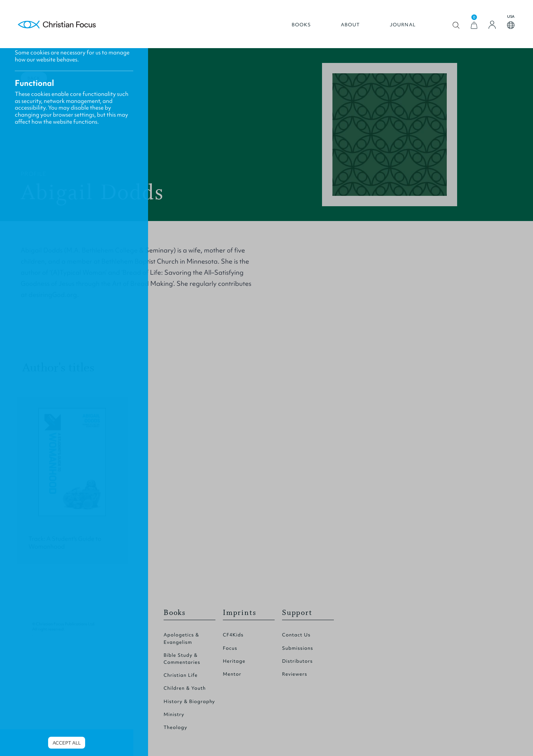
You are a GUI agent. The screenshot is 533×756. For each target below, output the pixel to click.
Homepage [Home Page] (57, 25)
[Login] (492, 25)
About (351, 25)
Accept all (67, 743)
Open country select (511, 25)
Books (301, 25)
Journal (403, 25)
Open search (456, 25)
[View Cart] (474, 25)
